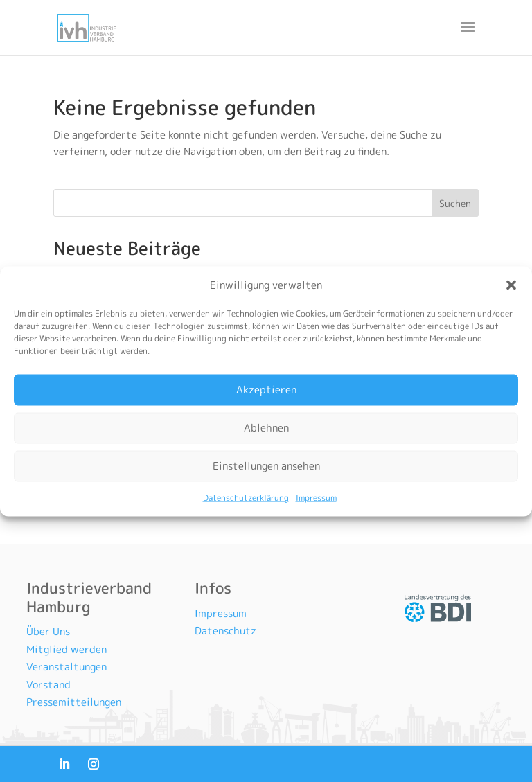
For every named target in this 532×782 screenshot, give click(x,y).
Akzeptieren (266, 390)
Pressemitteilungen (74, 702)
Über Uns (48, 631)
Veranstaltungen (66, 667)
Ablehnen (266, 428)
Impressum (316, 497)
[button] (511, 285)
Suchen (455, 203)
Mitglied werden (66, 649)
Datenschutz (225, 631)
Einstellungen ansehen (266, 466)
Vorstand (48, 685)
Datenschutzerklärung (246, 497)
